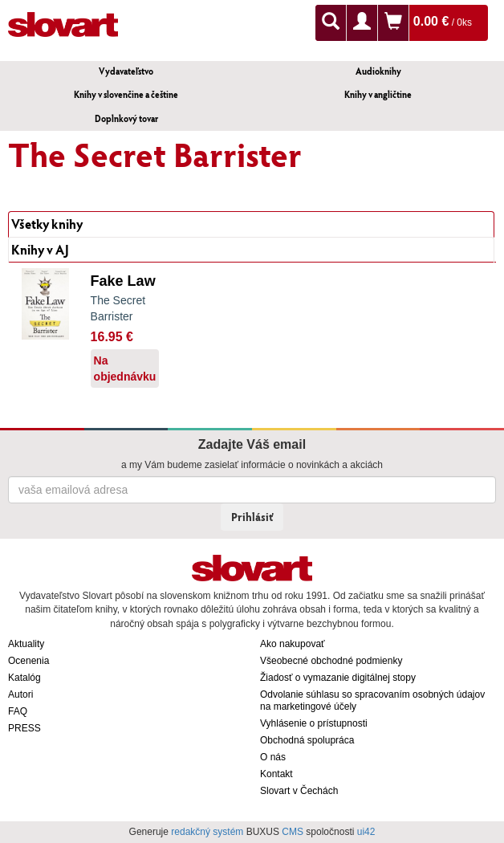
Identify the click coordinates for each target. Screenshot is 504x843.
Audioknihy (378, 71)
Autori (20, 694)
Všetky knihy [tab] (47, 224)
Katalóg (24, 678)
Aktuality (26, 644)
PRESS (24, 728)
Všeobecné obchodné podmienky (331, 661)
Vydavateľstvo (126, 71)
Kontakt (276, 774)
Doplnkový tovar (126, 118)
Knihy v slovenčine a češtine (126, 94)
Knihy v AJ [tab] (40, 249)
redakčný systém (207, 832)
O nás (273, 757)
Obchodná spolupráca (307, 740)
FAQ (18, 711)
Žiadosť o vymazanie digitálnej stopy (338, 678)
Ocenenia (28, 661)
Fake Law (123, 281)
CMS (293, 832)
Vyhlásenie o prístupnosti (314, 723)
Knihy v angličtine (378, 94)
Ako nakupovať (293, 644)
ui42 (366, 832)
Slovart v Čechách (299, 791)
